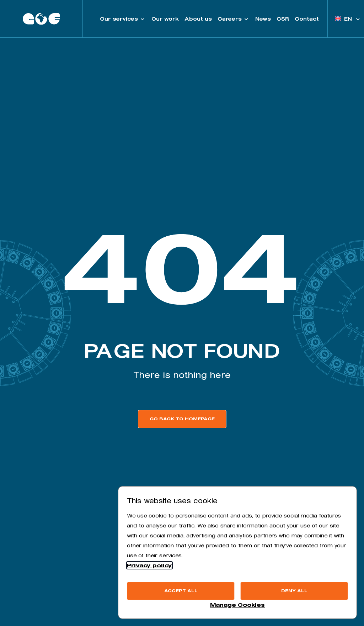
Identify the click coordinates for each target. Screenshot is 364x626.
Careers (234, 19)
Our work (165, 19)
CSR (283, 19)
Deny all (294, 591)
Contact (307, 19)
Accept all (181, 591)
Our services (123, 19)
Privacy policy (149, 565)
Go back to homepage (182, 419)
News (263, 19)
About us (198, 19)
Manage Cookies (237, 605)
